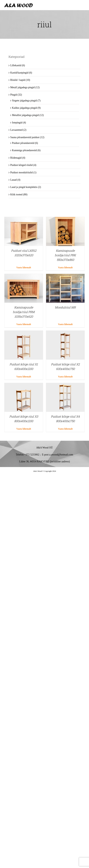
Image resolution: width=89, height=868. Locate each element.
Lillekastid (16, 65)
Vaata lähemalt (24, 267)
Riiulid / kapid (18, 80)
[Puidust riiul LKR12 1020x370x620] (24, 219)
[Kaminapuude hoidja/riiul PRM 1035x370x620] (24, 276)
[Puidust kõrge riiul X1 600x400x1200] (24, 333)
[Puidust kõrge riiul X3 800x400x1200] (24, 385)
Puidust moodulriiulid (22, 172)
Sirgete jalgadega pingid (24, 101)
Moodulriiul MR (65, 307)
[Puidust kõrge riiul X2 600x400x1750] (65, 333)
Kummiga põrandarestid (24, 150)
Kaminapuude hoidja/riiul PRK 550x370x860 (65, 255)
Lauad (13, 180)
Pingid (14, 95)
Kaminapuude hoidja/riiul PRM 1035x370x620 (24, 312)
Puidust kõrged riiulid (21, 165)
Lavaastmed (16, 130)
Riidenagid (16, 158)
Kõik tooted (16, 194)
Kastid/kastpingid (19, 73)
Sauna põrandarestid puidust (25, 137)
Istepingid (17, 123)
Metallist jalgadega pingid (25, 115)
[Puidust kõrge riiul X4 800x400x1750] (65, 385)
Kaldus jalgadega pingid (24, 108)
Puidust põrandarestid (23, 143)
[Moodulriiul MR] (65, 276)
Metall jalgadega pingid (22, 87)
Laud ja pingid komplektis (24, 187)
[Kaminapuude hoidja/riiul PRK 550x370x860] (65, 219)
